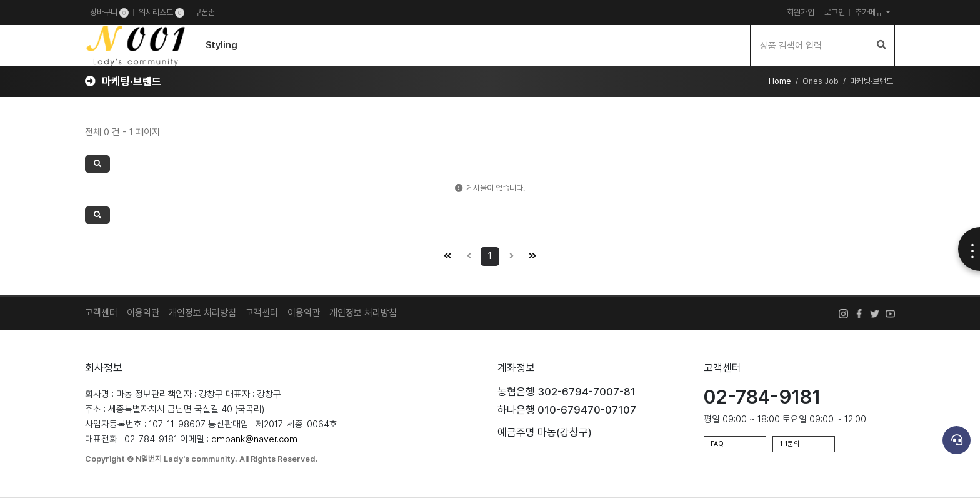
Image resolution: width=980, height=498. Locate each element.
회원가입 (801, 12)
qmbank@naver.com (254, 439)
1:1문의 (790, 444)
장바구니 (109, 13)
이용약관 (143, 313)
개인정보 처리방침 (202, 313)
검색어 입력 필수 (0, 25)
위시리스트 (162, 13)
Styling (222, 45)
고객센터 (101, 313)
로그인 (835, 12)
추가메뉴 (870, 12)
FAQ (717, 444)
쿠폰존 (205, 12)
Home (780, 81)
